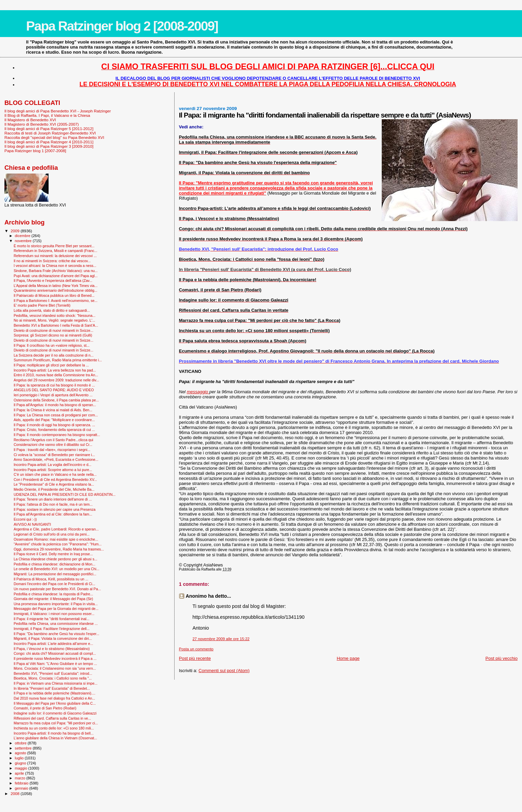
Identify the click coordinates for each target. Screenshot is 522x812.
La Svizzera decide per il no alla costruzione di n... (53, 355)
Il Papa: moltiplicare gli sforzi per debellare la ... (51, 365)
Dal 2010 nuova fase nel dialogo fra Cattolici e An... (54, 698)
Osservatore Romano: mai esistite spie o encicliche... (56, 539)
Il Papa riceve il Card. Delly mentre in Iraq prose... (53, 554)
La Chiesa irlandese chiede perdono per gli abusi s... (55, 559)
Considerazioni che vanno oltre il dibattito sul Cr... (53, 445)
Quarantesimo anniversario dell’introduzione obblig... (55, 290)
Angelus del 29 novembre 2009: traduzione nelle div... (56, 380)
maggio (22, 768)
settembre (24, 748)
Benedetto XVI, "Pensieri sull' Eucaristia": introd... (53, 673)
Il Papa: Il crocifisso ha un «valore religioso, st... (51, 345)
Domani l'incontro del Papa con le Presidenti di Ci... (54, 584)
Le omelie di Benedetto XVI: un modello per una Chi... (56, 569)
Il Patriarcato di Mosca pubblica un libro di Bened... (54, 295)
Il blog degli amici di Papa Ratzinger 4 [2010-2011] (49, 142)
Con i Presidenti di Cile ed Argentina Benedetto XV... (55, 480)
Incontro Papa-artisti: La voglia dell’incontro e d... (52, 465)
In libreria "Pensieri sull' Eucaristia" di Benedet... (52, 688)
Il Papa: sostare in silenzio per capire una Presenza (55, 509)
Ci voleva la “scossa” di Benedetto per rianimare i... (54, 455)
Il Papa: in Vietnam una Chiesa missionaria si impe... (56, 683)
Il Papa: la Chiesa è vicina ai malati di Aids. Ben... (53, 410)
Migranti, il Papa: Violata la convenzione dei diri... (53, 638)
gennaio (22, 788)
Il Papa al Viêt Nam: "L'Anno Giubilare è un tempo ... (55, 664)
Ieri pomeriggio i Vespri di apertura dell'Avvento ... (53, 395)
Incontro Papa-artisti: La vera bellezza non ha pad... (55, 370)
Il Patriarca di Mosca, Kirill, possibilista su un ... (51, 579)
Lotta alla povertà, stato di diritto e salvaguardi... (52, 310)
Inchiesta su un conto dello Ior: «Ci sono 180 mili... (54, 728)
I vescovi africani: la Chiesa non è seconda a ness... (55, 266)
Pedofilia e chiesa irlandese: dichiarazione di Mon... (55, 564)
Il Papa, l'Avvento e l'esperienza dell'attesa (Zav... (53, 281)
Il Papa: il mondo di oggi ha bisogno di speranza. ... (54, 425)
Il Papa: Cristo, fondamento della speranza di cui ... (54, 430)
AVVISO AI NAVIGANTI (32, 524)
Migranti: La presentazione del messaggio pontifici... (55, 574)
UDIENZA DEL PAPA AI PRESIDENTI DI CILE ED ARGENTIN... (65, 494)
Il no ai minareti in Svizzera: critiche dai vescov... (52, 261)
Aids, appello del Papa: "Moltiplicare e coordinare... (54, 420)
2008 (15, 793)
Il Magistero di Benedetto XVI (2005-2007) (42, 124)
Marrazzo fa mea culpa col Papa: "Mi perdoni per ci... (56, 723)
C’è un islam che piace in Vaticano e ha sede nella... (55, 474)
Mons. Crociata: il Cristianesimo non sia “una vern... (55, 668)
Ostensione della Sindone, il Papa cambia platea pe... (56, 400)
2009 (15, 231)
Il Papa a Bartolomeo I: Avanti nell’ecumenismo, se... (56, 301)
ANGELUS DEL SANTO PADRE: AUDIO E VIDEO (54, 390)
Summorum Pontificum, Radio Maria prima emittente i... (58, 360)
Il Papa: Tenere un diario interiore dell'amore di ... (53, 499)
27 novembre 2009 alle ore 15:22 (221, 639)
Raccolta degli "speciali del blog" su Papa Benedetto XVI (54, 137)
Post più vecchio (501, 658)
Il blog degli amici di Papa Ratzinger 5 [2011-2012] (49, 129)
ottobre (21, 743)
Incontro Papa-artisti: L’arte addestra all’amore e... (53, 644)
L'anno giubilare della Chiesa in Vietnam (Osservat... (55, 738)
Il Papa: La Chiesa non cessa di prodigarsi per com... (56, 415)
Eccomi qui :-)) (25, 519)
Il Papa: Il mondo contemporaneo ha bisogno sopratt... (57, 435)
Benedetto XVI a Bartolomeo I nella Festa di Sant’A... (56, 325)
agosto (21, 753)
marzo (21, 778)
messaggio (198, 392)
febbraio (22, 783)
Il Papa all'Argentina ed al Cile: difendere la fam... (53, 514)
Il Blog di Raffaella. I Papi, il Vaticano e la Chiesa (47, 115)
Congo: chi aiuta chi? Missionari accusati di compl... (55, 653)
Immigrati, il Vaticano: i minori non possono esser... (54, 614)
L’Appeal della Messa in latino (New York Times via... (56, 286)
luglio (20, 758)
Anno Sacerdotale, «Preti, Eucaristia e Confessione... (56, 459)
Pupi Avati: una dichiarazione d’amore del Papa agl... (56, 276)
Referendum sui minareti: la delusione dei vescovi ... (55, 256)
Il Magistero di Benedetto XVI (30, 120)
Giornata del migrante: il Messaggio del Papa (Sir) (53, 599)
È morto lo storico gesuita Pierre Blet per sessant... (54, 246)
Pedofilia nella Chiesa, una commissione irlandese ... (56, 624)
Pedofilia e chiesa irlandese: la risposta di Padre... (53, 594)
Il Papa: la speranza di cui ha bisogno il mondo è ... (54, 385)
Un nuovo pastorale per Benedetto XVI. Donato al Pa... (57, 589)
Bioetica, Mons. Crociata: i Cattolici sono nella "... (53, 678)
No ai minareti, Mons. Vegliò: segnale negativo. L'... (54, 320)
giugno (21, 763)
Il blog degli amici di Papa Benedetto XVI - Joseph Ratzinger (58, 111)
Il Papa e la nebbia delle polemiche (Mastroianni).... (55, 693)
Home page (348, 658)
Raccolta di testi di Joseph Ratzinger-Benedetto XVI (50, 133)
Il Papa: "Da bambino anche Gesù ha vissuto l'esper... (56, 634)
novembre (24, 241)
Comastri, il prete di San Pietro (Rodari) (45, 708)
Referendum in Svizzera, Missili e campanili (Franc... (55, 251)
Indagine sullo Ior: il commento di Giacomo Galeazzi (55, 713)
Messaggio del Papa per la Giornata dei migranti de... (56, 609)
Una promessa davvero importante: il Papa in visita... (56, 604)
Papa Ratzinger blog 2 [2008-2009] (122, 26)
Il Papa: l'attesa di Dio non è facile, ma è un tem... (53, 504)
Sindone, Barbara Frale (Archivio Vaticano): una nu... (56, 271)
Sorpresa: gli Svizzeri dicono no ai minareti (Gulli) (53, 335)
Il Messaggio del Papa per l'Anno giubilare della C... (55, 703)
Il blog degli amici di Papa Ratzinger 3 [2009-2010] (49, 146)
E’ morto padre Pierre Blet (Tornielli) (42, 305)
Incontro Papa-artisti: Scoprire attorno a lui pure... (53, 470)
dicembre (23, 236)
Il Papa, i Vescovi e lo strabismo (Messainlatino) (52, 649)
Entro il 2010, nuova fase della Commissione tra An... (56, 375)
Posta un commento (196, 649)
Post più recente (195, 658)
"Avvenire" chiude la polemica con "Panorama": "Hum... (58, 544)
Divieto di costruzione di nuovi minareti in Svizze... (53, 330)
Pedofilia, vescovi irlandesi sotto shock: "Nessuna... (55, 315)
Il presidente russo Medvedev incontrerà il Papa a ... (55, 658)
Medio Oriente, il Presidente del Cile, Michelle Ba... (54, 489)
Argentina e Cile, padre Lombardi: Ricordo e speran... (56, 529)
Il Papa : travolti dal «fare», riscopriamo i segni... (52, 450)
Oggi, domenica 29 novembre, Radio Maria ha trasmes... (59, 549)
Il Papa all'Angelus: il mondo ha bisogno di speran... (55, 405)
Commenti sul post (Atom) (224, 671)
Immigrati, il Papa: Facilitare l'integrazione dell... (52, 629)
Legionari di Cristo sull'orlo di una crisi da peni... (52, 534)
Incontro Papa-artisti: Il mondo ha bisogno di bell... (53, 733)
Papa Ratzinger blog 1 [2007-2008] (35, 151)
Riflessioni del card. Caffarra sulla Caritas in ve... (52, 718)
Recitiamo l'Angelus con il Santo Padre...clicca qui (53, 440)
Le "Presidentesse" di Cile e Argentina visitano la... (54, 484)
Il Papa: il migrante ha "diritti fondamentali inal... (51, 619)
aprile (20, 773)
